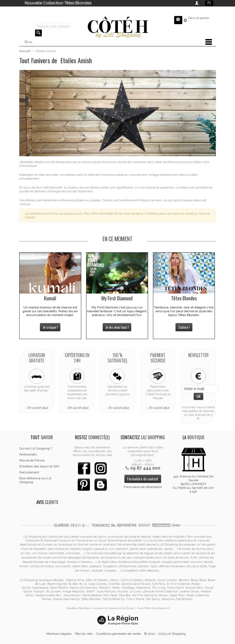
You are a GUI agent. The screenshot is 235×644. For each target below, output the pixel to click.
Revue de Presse (32, 460)
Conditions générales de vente (118, 634)
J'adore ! (184, 327)
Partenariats (28, 454)
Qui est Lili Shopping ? (36, 448)
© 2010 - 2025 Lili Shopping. (165, 634)
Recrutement (29, 472)
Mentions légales (59, 634)
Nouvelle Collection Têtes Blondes (58, 3)
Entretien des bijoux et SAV (39, 466)
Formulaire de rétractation (143, 487)
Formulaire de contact (143, 479)
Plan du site (84, 634)
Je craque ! (50, 327)
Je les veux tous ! (117, 327)
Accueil (25, 51)
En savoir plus (38, 408)
